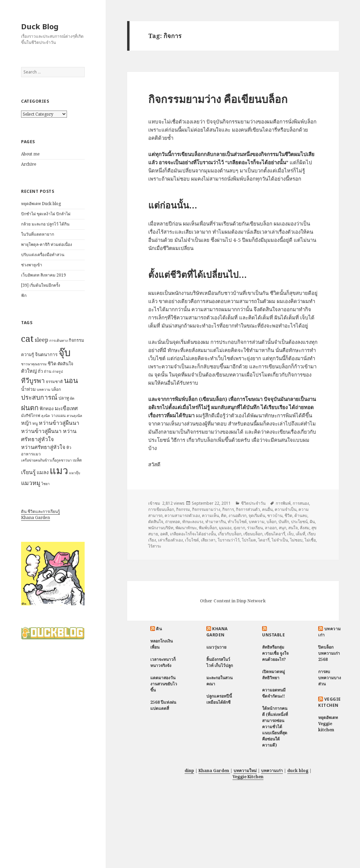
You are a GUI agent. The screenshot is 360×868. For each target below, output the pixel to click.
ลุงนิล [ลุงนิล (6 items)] (46, 416)
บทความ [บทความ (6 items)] (44, 389)
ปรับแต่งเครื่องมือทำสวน (43, 255)
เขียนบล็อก (253, 534)
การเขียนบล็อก (161, 509)
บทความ (257, 522)
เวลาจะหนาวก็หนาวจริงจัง (163, 662)
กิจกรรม (183, 509)
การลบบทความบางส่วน (330, 678)
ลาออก (271, 528)
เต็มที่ (301, 534)
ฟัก (24, 295)
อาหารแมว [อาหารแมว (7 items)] (31, 454)
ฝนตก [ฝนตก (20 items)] (30, 407)
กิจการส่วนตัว (248, 509)
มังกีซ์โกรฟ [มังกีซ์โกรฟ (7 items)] (31, 415)
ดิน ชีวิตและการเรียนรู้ (40, 511)
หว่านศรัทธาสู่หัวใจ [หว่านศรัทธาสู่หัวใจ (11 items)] (43, 447)
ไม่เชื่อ (310, 540)
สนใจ (293, 528)
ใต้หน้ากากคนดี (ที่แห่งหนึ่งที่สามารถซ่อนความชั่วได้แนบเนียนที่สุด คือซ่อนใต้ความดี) (275, 727)
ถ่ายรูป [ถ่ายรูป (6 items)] (58, 371)
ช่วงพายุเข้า (32, 265)
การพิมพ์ (283, 503)
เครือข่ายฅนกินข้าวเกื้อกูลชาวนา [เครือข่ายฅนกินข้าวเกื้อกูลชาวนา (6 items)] (46, 460)
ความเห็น (210, 515)
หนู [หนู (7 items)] (35, 423)
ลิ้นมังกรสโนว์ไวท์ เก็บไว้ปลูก (220, 662)
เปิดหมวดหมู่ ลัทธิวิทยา (273, 675)
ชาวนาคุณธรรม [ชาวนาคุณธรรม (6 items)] (34, 364)
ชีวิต (288, 515)
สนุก (282, 528)
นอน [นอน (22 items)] (71, 380)
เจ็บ (290, 534)
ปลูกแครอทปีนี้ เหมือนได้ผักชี (219, 699)
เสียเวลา (208, 540)
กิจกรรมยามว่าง (206, 509)
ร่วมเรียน (255, 528)
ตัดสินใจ (156, 522)
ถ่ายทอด (173, 522)
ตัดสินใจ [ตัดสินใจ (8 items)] (65, 364)
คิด (224, 515)
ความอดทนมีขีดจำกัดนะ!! (274, 693)
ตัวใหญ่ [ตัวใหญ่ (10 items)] (29, 371)
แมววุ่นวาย (216, 647)
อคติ (164, 534)
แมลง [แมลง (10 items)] (43, 472)
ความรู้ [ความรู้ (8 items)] (28, 354)
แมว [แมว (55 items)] (59, 470)
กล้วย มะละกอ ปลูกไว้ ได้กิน (45, 224)
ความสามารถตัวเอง (182, 515)
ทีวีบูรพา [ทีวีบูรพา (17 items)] (33, 381)
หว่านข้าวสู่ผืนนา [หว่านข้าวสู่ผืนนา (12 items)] (59, 423)
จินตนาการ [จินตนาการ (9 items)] (46, 354)
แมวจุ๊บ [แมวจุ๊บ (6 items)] (75, 473)
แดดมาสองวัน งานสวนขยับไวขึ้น (164, 684)
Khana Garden (36, 518)
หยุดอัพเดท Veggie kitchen (328, 724)
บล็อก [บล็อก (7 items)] (56, 389)
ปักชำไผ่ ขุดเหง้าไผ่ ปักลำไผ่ (46, 214)
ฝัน (312, 522)
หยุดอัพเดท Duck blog (41, 204)
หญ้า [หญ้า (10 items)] (26, 423)
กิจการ (228, 509)
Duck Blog (40, 26)
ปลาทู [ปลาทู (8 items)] (64, 398)
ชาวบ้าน (275, 515)
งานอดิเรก (237, 515)
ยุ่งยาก (239, 528)
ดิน (159, 629)
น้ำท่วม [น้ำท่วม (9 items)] (28, 389)
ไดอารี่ (264, 540)
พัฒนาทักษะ (186, 528)
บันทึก (284, 522)
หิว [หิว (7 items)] (69, 447)
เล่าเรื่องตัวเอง (170, 540)
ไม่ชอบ (296, 540)
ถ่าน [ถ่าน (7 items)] (48, 371)
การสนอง (301, 503)
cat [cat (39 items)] (27, 338)
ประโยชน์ (299, 522)
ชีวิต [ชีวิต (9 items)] (52, 363)
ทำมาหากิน (216, 522)
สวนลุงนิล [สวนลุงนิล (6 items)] (74, 416)
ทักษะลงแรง (193, 522)
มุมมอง (225, 528)
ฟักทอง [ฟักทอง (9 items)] (47, 408)
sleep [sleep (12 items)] (41, 340)
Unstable (273, 635)
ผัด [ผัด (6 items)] (72, 398)
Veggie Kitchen (329, 702)
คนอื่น (267, 509)
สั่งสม (305, 528)
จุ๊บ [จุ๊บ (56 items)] (65, 352)
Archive (29, 164)
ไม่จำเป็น (280, 540)
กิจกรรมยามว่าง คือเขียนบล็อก (218, 99)
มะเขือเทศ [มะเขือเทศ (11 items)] (66, 408)
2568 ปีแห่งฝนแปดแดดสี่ (163, 705)
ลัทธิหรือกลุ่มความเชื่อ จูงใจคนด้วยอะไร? (275, 653)
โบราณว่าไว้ (229, 540)
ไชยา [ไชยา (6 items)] (46, 484)
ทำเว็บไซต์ (237, 522)
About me (30, 154)
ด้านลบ (301, 515)
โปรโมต (249, 540)
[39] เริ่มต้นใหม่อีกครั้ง (41, 285)
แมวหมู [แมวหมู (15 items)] (31, 483)
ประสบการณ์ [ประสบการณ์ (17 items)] (39, 397)
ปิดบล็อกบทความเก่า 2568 (329, 653)
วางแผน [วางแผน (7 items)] (58, 415)
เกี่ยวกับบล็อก (230, 534)
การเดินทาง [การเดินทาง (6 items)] (58, 340)
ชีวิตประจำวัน (253, 503)
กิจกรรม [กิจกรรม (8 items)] (76, 340)
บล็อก (271, 522)
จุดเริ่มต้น (257, 515)
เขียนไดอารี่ (275, 534)
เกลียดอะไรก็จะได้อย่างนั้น (193, 534)
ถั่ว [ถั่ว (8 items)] (40, 371)
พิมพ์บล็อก (208, 528)
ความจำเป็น (286, 509)
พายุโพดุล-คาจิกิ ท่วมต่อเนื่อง (47, 244)
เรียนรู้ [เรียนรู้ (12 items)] (28, 472)
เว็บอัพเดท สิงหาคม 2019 (44, 275)
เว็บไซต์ (192, 540)
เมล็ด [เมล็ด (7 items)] (77, 460)
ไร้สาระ (155, 546)
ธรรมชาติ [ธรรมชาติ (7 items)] (54, 381)
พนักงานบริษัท (161, 528)
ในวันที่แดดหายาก (38, 234)
